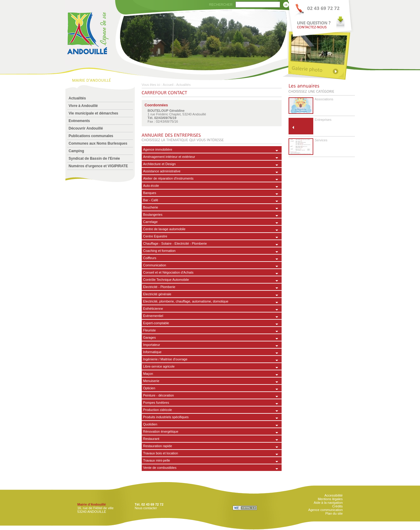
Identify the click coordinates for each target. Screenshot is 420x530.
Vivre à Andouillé (83, 106)
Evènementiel (153, 316)
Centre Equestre (155, 236)
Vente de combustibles (160, 468)
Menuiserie (151, 381)
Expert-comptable (156, 323)
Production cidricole (158, 410)
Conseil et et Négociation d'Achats (168, 272)
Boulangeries (153, 215)
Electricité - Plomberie (159, 287)
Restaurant (151, 439)
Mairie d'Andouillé (92, 504)
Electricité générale (157, 294)
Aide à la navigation (328, 503)
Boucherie (151, 207)
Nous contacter (146, 508)
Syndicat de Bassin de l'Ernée (94, 158)
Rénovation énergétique (161, 431)
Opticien (149, 388)
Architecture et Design (159, 164)
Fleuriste (150, 330)
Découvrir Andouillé (86, 128)
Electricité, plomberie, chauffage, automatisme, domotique (186, 301)
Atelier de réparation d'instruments (168, 178)
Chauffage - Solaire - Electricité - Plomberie (175, 243)
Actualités (77, 98)
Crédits (338, 506)
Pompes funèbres (156, 403)
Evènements (79, 121)
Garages (150, 337)
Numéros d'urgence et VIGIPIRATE (98, 166)
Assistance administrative (162, 171)
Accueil (168, 85)
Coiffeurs (150, 258)
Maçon (148, 374)
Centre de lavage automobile (164, 229)
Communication (155, 265)
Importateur (152, 345)
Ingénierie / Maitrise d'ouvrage (165, 359)
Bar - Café (151, 200)
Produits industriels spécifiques (166, 417)
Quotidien (150, 424)
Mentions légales (330, 499)
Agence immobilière (158, 149)
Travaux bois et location (161, 453)
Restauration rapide (158, 446)
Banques (150, 193)
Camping (76, 151)
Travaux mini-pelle (157, 460)
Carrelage (150, 222)
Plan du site (334, 513)
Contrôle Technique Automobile (166, 280)
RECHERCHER (221, 5)
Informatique (152, 352)
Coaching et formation (159, 251)
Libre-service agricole (159, 366)
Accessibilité (334, 495)
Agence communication (325, 510)
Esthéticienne (153, 309)
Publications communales (91, 136)
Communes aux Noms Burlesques (98, 143)
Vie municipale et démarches (94, 113)
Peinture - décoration (159, 395)
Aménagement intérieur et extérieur (169, 157)
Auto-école (151, 186)
